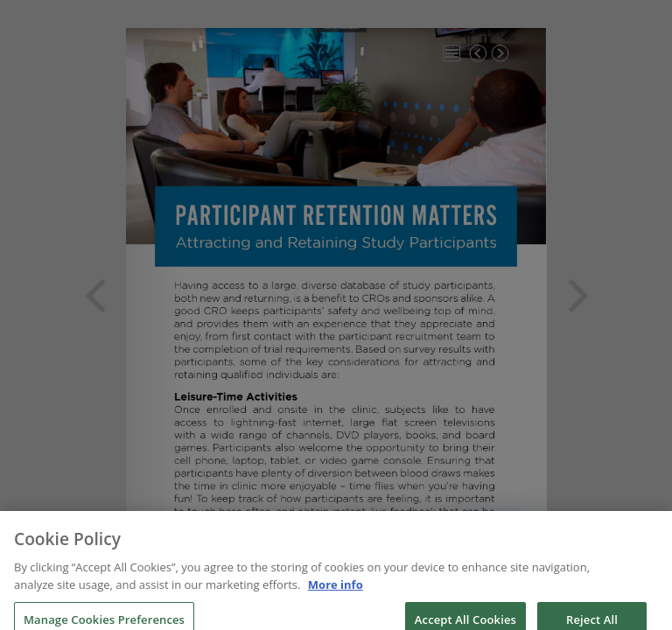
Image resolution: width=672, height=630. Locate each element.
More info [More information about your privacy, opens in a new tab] (336, 590)
